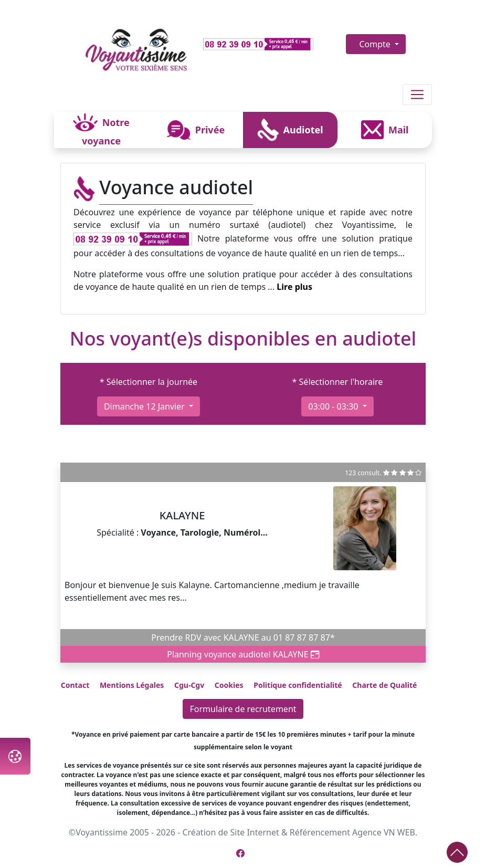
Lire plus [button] (294, 287)
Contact (75, 685)
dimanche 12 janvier (145, 406)
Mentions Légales (132, 685)
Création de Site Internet (230, 832)
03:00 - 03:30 (334, 406)
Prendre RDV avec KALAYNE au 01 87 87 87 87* (243, 637)
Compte (376, 44)
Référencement (320, 832)
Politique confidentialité (298, 685)
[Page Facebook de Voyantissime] (240, 853)
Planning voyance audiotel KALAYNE (243, 654)
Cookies (229, 685)
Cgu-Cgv (189, 685)
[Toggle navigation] (417, 95)
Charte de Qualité (384, 685)
